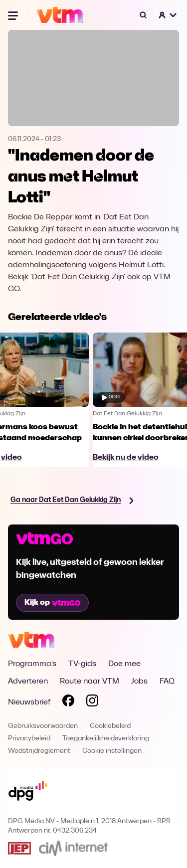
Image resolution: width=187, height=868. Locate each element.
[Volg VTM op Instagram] (92, 702)
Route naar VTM (90, 682)
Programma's (32, 664)
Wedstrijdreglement (39, 751)
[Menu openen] (14, 15)
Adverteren (28, 682)
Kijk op (52, 603)
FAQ (167, 682)
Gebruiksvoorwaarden (43, 726)
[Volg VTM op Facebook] (68, 702)
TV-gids (82, 664)
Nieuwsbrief (29, 702)
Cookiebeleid (110, 726)
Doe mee (124, 664)
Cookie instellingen (112, 751)
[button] (168, 15)
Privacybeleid (29, 739)
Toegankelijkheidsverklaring (106, 739)
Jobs (139, 682)
